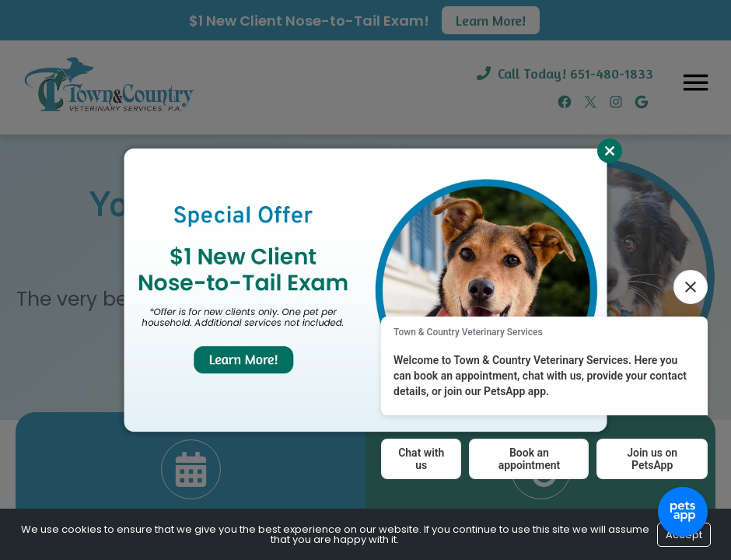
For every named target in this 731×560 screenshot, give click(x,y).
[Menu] (695, 82)
